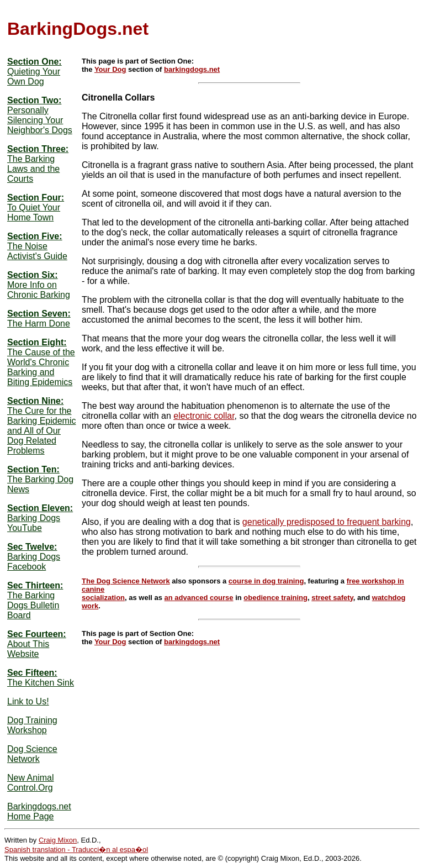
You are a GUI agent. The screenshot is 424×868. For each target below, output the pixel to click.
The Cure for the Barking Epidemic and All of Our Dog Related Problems (42, 431)
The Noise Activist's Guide (37, 251)
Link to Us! (28, 701)
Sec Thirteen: (35, 585)
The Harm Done (39, 323)
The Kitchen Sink (41, 683)
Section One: (35, 62)
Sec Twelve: (32, 547)
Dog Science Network (32, 754)
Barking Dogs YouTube (34, 523)
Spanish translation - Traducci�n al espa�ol (76, 849)
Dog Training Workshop (32, 725)
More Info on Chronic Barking (39, 290)
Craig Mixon (58, 840)
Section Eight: (37, 342)
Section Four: (36, 198)
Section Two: (34, 100)
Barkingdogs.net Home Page (39, 811)
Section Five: (35, 236)
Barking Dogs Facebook (34, 562)
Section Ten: (33, 469)
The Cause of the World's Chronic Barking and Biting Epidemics (41, 367)
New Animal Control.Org (30, 783)
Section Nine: (35, 401)
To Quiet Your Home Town (34, 212)
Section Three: (38, 149)
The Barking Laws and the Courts (33, 169)
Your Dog (110, 69)
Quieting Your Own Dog (34, 77)
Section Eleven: (40, 508)
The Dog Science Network (126, 581)
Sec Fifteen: (32, 673)
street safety (332, 598)
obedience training (275, 598)
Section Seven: (39, 314)
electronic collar (204, 416)
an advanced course (199, 598)
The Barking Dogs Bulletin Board (33, 605)
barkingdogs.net (192, 69)
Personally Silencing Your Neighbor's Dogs (40, 120)
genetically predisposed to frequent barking (327, 522)
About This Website (28, 649)
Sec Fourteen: (37, 634)
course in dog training (266, 581)
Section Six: (33, 275)
